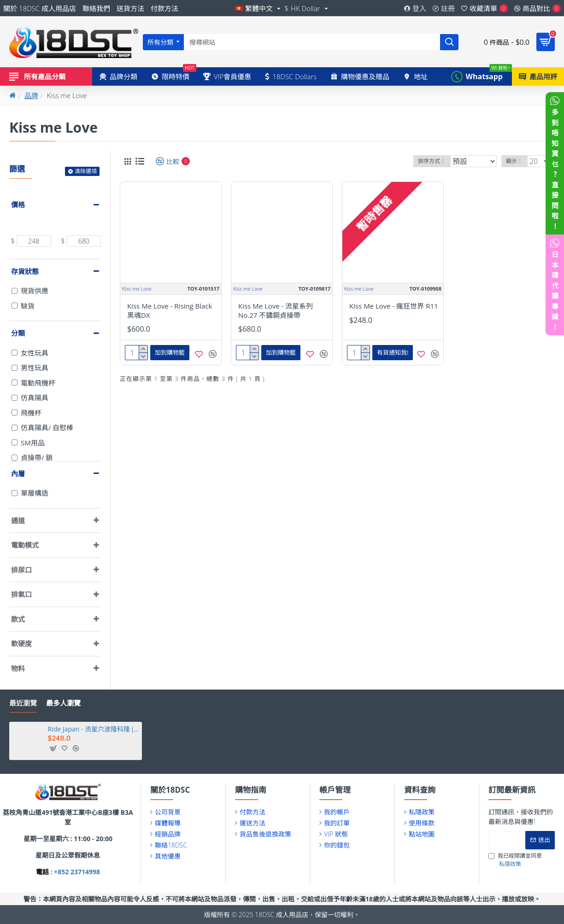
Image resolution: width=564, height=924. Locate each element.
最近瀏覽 (23, 703)
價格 (18, 205)
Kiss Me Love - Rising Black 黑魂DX (170, 311)
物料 (18, 668)
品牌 (31, 95)
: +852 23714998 (74, 872)
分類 (18, 333)
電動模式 (25, 545)
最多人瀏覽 (63, 703)
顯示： (517, 161)
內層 (18, 474)
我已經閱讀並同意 (515, 860)
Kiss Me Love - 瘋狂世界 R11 (394, 306)
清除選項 (86, 171)
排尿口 (21, 570)
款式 (18, 619)
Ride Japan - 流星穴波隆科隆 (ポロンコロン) (94, 729)
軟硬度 (21, 643)
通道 (18, 520)
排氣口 (21, 594)
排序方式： (432, 161)
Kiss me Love (137, 289)
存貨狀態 (25, 271)
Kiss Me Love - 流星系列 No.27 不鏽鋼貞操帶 (276, 311)
